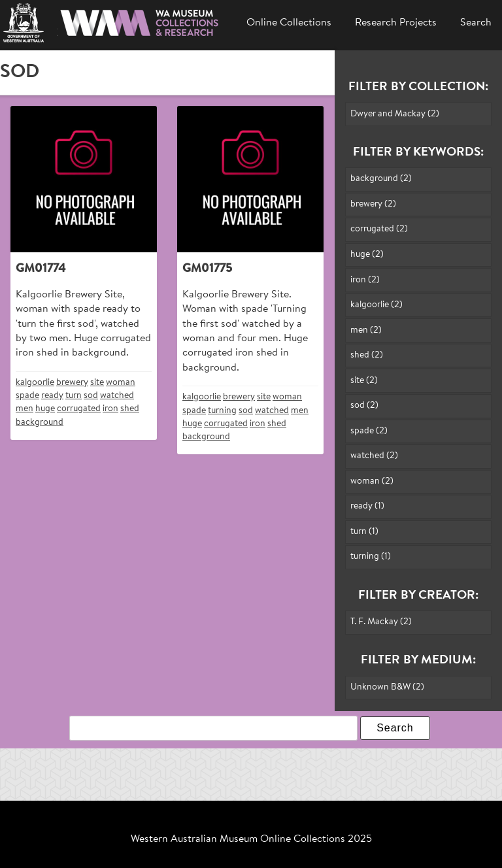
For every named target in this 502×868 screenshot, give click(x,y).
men (25, 409)
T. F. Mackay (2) (381, 622)
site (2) (364, 381)
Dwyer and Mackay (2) (395, 114)
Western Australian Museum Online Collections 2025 (251, 839)
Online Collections (289, 23)
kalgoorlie (35, 383)
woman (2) (372, 481)
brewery (72, 383)
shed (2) (367, 355)
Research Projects (396, 23)
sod (91, 396)
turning (222, 411)
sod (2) (364, 406)
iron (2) (365, 280)
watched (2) (374, 456)
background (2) (381, 179)
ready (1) (367, 506)
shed (130, 409)
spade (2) (369, 431)
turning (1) (371, 557)
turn (74, 396)
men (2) (366, 330)
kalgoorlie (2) (376, 305)
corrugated (79, 409)
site (97, 383)
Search (476, 23)
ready (52, 396)
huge (45, 409)
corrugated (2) (379, 229)
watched (117, 396)
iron (110, 409)
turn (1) (364, 532)
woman (121, 383)
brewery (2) (373, 204)
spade (27, 396)
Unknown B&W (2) (387, 687)
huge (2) (367, 255)
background (40, 423)
